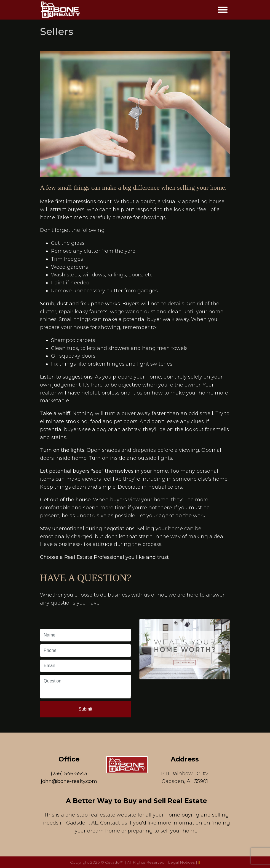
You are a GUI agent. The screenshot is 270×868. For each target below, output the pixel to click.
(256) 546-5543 (69, 774)
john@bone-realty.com (69, 781)
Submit (85, 709)
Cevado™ (115, 862)
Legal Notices (182, 862)
